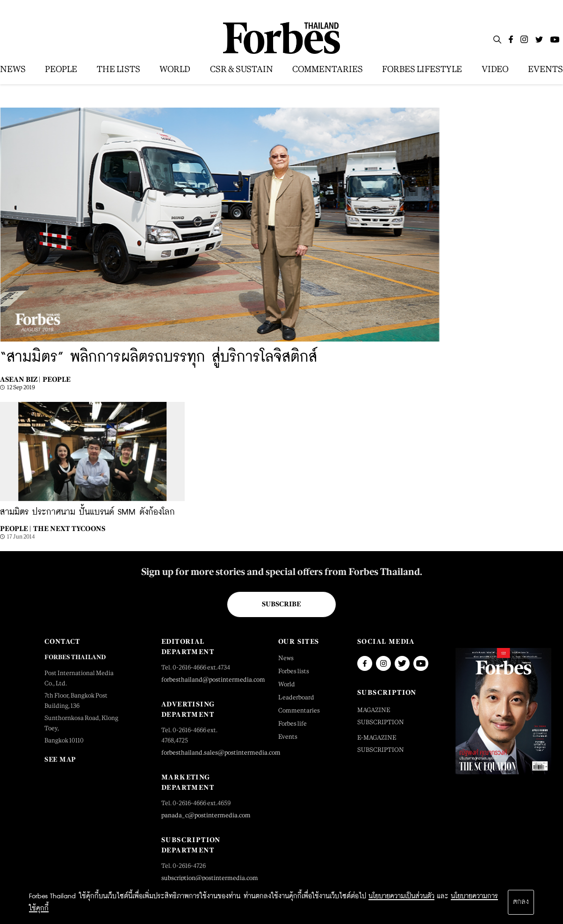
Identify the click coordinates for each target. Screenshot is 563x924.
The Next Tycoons (69, 528)
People (57, 379)
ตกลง (521, 902)
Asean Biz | (20, 379)
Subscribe (281, 604)
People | (15, 528)
